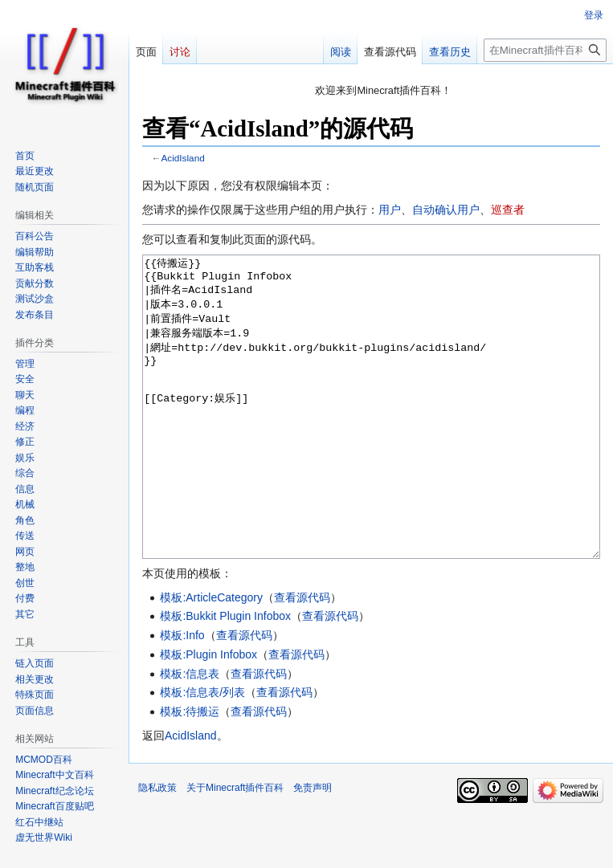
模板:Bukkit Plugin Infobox (225, 676)
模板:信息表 (190, 734)
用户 (390, 210)
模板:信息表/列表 (202, 752)
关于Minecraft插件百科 (235, 848)
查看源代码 (302, 658)
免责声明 (313, 848)
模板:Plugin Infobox (208, 715)
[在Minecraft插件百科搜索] (545, 50)
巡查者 (508, 210)
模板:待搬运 (190, 772)
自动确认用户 (446, 210)
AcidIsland (183, 158)
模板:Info (182, 695)
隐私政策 (157, 848)
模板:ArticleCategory (211, 658)
